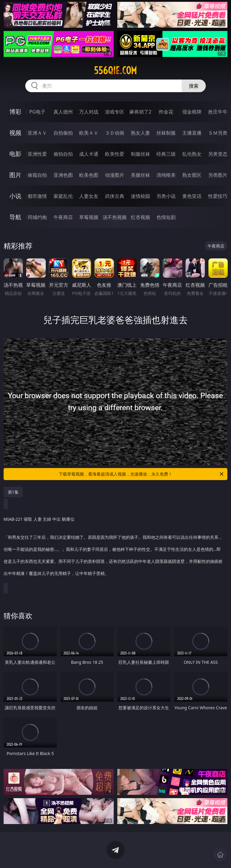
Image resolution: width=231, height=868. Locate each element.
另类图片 (218, 175)
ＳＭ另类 (218, 133)
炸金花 (166, 112)
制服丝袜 (140, 154)
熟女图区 (192, 175)
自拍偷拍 (63, 133)
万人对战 (89, 112)
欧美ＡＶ (89, 133)
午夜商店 (63, 217)
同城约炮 (37, 217)
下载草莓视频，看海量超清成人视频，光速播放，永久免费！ (142, 474)
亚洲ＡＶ (37, 133)
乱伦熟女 (192, 154)
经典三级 (166, 154)
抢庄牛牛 (218, 112)
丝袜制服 (166, 133)
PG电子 (37, 112)
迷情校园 (140, 196)
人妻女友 (89, 196)
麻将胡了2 (140, 112)
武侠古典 (115, 196)
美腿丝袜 (140, 175)
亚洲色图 (63, 175)
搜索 (194, 86)
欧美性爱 (115, 154)
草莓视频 (89, 217)
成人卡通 (89, 154)
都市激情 (37, 196)
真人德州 (63, 112)
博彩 (15, 112)
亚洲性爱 (37, 154)
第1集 (13, 492)
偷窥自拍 (37, 175)
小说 (15, 196)
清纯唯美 (166, 175)
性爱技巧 (218, 196)
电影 (15, 154)
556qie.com (115, 70)
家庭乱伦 (63, 196)
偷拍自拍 (63, 154)
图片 (15, 175)
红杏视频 (140, 217)
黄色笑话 (192, 196)
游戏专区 (115, 112)
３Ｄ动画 (115, 133)
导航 (15, 217)
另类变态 (218, 154)
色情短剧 (166, 217)
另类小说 (166, 196)
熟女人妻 (140, 133)
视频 (15, 133)
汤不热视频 (115, 217)
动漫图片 (115, 175)
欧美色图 (89, 175)
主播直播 (192, 133)
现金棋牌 (192, 112)
